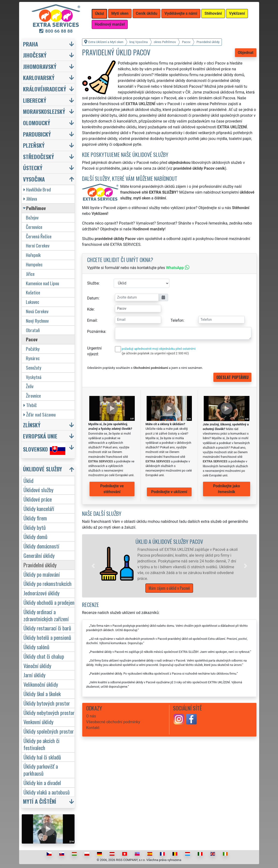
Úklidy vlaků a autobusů (47, 792)
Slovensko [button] (44, 449)
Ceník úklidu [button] (147, 13)
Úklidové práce (38, 499)
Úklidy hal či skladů (42, 757)
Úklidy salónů (36, 647)
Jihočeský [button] (35, 55)
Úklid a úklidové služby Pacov (169, 541)
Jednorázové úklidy (41, 593)
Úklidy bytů (35, 527)
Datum (93, 298)
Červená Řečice (39, 236)
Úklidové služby (38, 490)
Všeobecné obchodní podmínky (113, 722)
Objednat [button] (246, 53)
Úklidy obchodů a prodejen (49, 602)
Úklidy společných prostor (49, 731)
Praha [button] (30, 44)
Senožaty (34, 368)
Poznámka (96, 332)
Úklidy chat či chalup (44, 656)
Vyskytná (34, 377)
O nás (91, 716)
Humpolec (34, 264)
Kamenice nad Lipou (42, 283)
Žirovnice (33, 396)
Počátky (33, 349)
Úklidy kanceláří (39, 508)
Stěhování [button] (213, 13)
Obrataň (33, 330)
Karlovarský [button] (39, 77)
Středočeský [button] (38, 157)
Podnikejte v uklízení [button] (169, 492)
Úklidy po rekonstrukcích (48, 583)
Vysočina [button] (34, 179)
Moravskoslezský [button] (44, 111)
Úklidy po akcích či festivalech (41, 744)
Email (92, 320)
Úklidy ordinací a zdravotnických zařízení (46, 615)
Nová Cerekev (37, 311)
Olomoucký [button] (37, 123)
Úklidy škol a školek (42, 694)
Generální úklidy (39, 555)
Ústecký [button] (33, 168)
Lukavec (33, 302)
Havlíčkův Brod (37, 189)
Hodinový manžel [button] (110, 24)
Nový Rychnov (37, 321)
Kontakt (93, 728)
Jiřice (30, 274)
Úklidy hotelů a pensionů (47, 637)
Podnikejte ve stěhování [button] (112, 489)
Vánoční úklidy (37, 666)
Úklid (28, 480)
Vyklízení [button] (237, 13)
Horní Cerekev (38, 245)
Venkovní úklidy (38, 722)
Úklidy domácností (41, 546)
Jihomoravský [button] (40, 66)
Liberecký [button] (35, 100)
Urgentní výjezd (94, 351)
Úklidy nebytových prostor (49, 712)
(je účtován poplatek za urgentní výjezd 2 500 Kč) (155, 353)
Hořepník (33, 255)
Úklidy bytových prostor (47, 703)
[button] (93, 566)
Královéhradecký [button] (45, 89)
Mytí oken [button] (120, 13)
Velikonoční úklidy (41, 684)
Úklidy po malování (42, 574)
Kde (90, 309)
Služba (93, 283)
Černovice (34, 227)
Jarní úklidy (34, 675)
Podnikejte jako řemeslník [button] (227, 489)
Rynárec (33, 358)
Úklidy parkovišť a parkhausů (41, 770)
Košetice (33, 292)
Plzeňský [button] (34, 145)
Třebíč (30, 405)
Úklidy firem (35, 518)
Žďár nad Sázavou (40, 414)
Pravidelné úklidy (40, 565)
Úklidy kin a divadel (42, 783)
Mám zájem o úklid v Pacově (169, 588)
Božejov (32, 217)
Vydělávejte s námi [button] (181, 13)
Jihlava (30, 199)
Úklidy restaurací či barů (47, 628)
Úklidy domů (35, 536)
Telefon (177, 320)
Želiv (30, 386)
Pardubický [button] (37, 134)
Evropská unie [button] (40, 436)
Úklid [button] (100, 14)
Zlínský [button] (32, 425)
